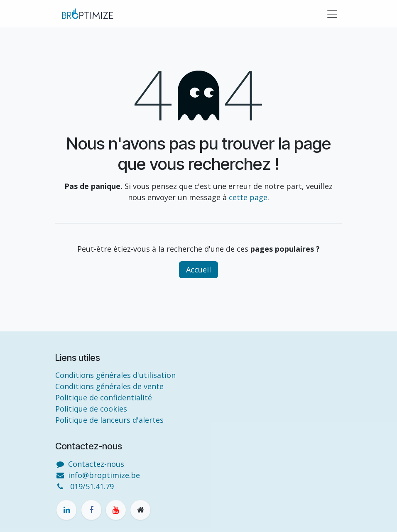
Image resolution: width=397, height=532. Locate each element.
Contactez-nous (96, 464)
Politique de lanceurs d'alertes (109, 420)
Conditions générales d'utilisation (115, 375)
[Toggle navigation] (332, 14)
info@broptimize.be (104, 475)
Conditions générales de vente (109, 386)
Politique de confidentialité (104, 397)
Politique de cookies (91, 409)
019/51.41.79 (92, 486)
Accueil (198, 270)
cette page (248, 197)
